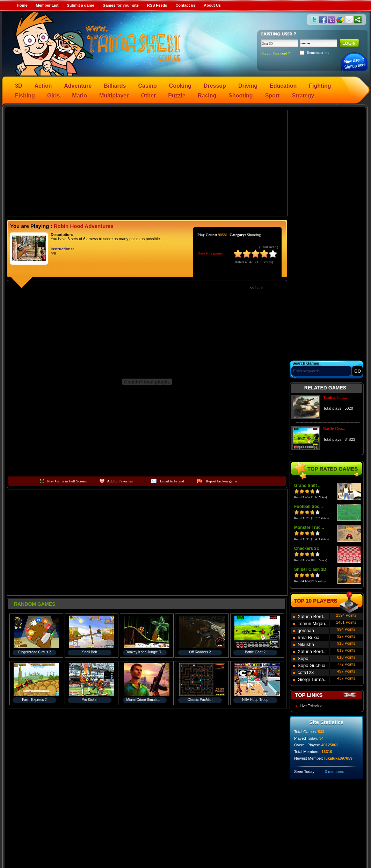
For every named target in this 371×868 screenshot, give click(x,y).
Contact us (185, 5)
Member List (47, 5)
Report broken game (221, 481)
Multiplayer (114, 96)
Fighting (320, 86)
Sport (272, 96)
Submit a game (80, 5)
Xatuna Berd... (312, 616)
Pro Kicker (89, 700)
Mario (79, 96)
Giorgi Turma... (313, 679)
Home (22, 5)
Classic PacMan (200, 700)
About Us (212, 5)
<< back (257, 288)
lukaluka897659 (338, 758)
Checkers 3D (307, 548)
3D (19, 86)
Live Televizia (311, 706)
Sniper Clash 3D (310, 569)
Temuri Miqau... (313, 623)
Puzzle (177, 96)
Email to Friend (172, 481)
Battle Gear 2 (255, 652)
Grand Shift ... (308, 486)
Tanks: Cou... (335, 397)
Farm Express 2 (34, 700)
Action (43, 86)
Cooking (180, 86)
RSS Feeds (157, 5)
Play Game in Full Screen (67, 481)
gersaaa (306, 630)
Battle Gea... (334, 429)
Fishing (25, 96)
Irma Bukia (308, 637)
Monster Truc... (309, 528)
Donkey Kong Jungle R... (145, 652)
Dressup (215, 86)
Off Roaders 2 (200, 652)
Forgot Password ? (276, 53)
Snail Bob (90, 652)
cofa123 (306, 672)
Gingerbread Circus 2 (34, 652)
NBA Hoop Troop (255, 700)
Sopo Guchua (312, 665)
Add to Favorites (120, 481)
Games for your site (121, 5)
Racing (207, 96)
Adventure (78, 86)
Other (149, 96)
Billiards (115, 86)
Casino (148, 86)
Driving (248, 86)
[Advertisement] (147, 163)
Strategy (303, 96)
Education (283, 86)
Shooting (241, 96)
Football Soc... (308, 507)
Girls (53, 96)
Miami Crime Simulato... (145, 700)
